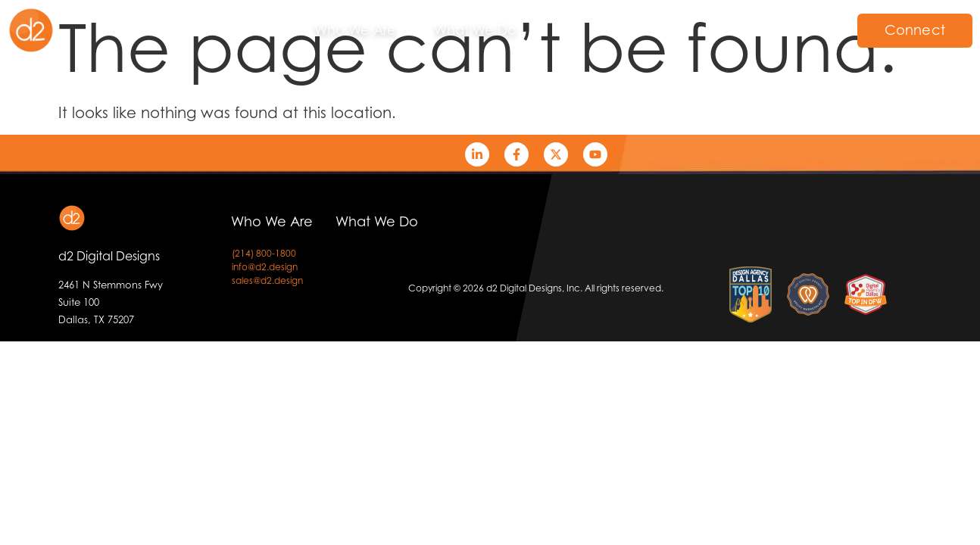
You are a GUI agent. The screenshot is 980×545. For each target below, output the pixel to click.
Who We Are (355, 30)
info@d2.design (265, 267)
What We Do (475, 30)
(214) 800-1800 (264, 253)
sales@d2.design (267, 280)
